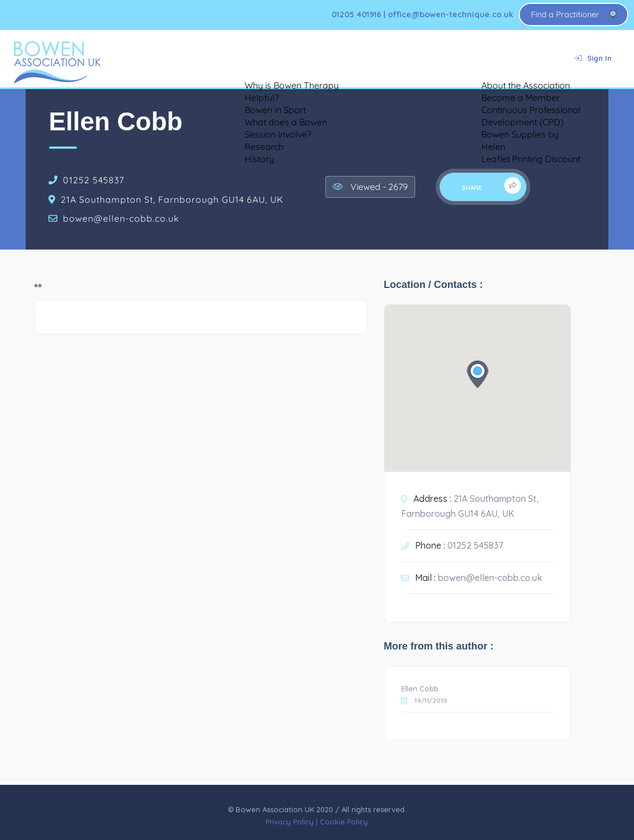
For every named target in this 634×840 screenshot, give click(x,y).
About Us (468, 58)
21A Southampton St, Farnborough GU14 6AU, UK (172, 199)
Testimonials (262, 58)
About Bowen (189, 58)
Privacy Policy (290, 822)
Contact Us (529, 58)
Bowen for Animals (342, 58)
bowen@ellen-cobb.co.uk (121, 218)
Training (413, 58)
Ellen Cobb (420, 688)
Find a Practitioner (565, 14)
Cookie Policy (344, 822)
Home (129, 58)
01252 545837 (94, 180)
